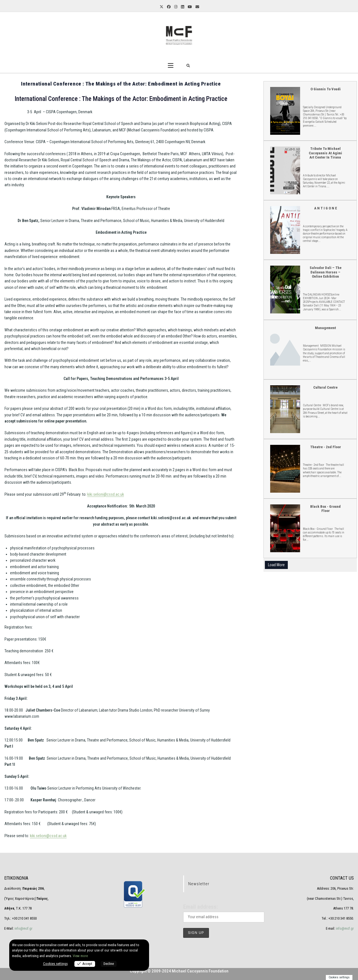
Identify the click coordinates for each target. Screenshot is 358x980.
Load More (276, 565)
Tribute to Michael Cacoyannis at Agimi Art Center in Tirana (285, 170)
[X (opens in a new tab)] (161, 7)
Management (325, 328)
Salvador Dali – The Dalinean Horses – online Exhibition (285, 289)
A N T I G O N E (285, 230)
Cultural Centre (285, 409)
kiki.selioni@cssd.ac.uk (106, 494)
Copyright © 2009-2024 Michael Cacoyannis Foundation (179, 971)
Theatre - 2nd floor (285, 468)
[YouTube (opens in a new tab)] (189, 7)
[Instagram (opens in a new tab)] (175, 7)
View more (80, 956)
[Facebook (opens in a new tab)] (168, 7)
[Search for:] (188, 66)
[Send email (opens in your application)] (197, 7)
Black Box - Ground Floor (285, 528)
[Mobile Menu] (171, 66)
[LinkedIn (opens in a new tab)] (182, 7)
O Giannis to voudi (285, 111)
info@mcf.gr (23, 928)
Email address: (201, 907)
